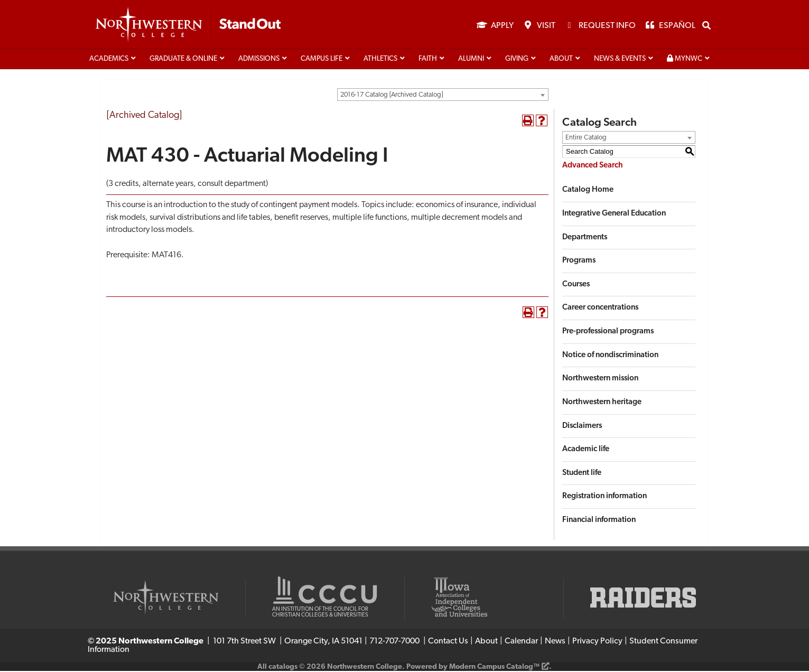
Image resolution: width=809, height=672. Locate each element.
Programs (579, 262)
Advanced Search (593, 166)
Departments (585, 238)
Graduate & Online (183, 60)
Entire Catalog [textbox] (586, 138)
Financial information (599, 521)
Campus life (322, 60)
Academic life (586, 450)
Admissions (259, 60)
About (561, 60)
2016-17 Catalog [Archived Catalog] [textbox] (392, 96)
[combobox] (443, 96)
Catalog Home (588, 191)
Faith (428, 60)
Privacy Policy (597, 642)
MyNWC (685, 60)
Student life (582, 474)
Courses (576, 285)
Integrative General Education (614, 215)
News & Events (620, 60)
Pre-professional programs (608, 333)
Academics (109, 60)
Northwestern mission (600, 380)
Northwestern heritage (602, 403)
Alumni (471, 60)
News (555, 642)
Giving (517, 60)
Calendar (521, 642)
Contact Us (448, 642)
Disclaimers (582, 427)
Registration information (605, 497)
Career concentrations (600, 309)
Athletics (380, 60)
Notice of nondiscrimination (610, 356)
